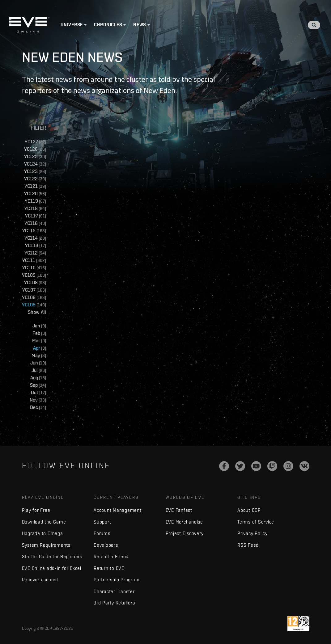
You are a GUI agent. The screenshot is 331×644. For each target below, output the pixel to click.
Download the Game (44, 522)
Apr (40, 348)
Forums (102, 533)
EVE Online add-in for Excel (52, 568)
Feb (39, 333)
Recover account (40, 580)
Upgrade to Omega (42, 533)
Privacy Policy (252, 533)
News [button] (140, 25)
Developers (106, 545)
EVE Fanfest (179, 510)
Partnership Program (117, 580)
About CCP (249, 510)
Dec (38, 408)
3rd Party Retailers (114, 603)
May (39, 356)
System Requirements (46, 545)
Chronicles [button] (108, 25)
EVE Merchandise (184, 522)
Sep (38, 385)
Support (102, 522)
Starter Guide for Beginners (52, 556)
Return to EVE (109, 568)
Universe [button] (72, 25)
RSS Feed (248, 545)
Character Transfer (114, 591)
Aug (38, 378)
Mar (39, 341)
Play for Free (36, 510)
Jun (38, 363)
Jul (39, 370)
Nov (38, 400)
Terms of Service (256, 522)
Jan (39, 326)
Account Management (118, 510)
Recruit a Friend (111, 556)
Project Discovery (185, 533)
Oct (38, 393)
